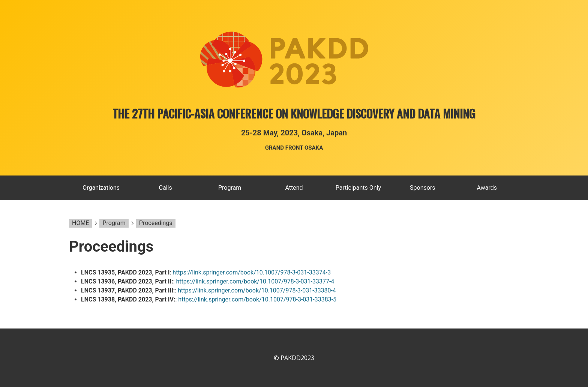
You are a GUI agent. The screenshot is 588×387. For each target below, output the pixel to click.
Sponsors (423, 188)
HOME (80, 223)
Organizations (101, 188)
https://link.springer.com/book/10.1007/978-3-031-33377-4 (255, 281)
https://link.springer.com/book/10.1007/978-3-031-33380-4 (257, 290)
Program (230, 188)
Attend (294, 188)
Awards (487, 188)
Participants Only (358, 188)
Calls (166, 188)
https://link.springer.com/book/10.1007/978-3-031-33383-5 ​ (258, 299)
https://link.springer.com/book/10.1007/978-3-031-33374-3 (252, 272)
